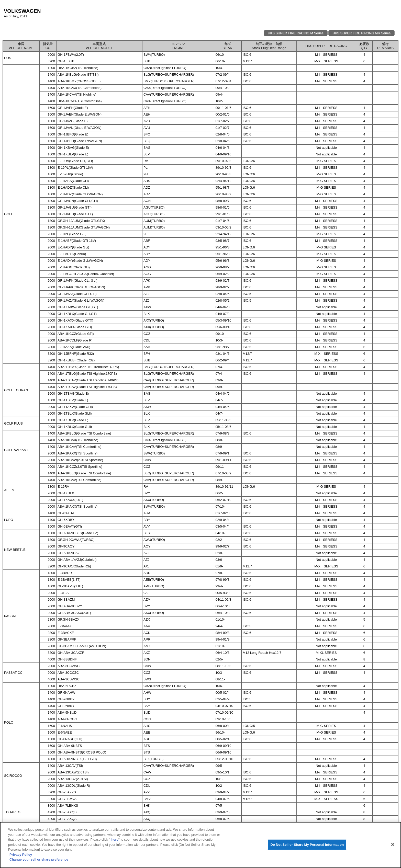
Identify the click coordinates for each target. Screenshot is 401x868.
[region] (201, 845)
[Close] (393, 844)
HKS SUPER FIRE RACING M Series (296, 33)
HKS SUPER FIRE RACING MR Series (361, 33)
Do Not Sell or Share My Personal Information (307, 845)
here (115, 840)
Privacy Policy (21, 855)
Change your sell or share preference (39, 859)
